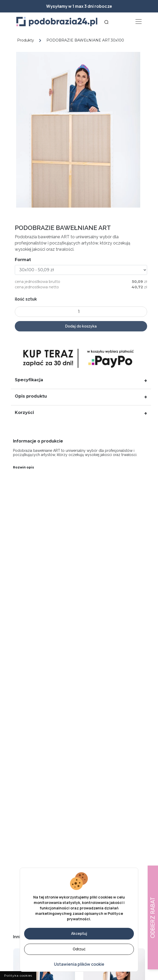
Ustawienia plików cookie (79, 964)
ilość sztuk (28, 299)
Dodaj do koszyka (84, 326)
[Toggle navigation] (139, 22)
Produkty (26, 40)
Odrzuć (79, 949)
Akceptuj (79, 934)
